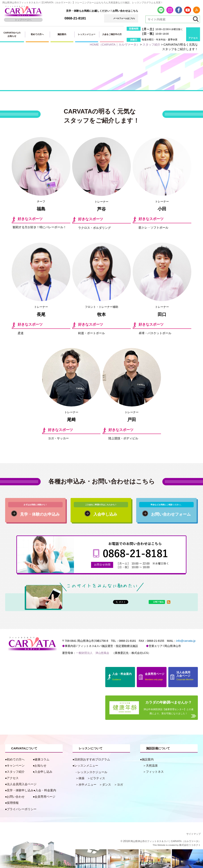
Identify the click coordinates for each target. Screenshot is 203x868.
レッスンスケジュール (92, 772)
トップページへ (23, 20)
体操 (81, 778)
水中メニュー (87, 785)
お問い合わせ (16, 797)
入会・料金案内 (46, 790)
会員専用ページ (45, 797)
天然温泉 (152, 766)
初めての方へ (37, 34)
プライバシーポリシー (22, 809)
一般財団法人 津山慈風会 (93, 653)
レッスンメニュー (87, 34)
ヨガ (120, 785)
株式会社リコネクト (190, 845)
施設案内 (62, 34)
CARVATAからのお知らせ (12, 34)
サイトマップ (193, 834)
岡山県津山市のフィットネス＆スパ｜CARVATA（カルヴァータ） (166, 841)
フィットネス (155, 772)
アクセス (193, 38)
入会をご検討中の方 (112, 34)
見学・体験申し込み (20, 790)
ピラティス (98, 778)
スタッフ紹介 (16, 772)
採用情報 (13, 803)
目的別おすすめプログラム (92, 759)
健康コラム (42, 759)
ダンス (107, 785)
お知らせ (40, 766)
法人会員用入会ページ (22, 784)
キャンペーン (16, 766)
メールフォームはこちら (124, 18)
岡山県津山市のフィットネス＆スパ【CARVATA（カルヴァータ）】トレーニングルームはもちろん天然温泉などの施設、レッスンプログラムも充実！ (83, 3)
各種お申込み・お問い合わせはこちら (102, 481)
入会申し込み (43, 772)
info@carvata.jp (186, 641)
